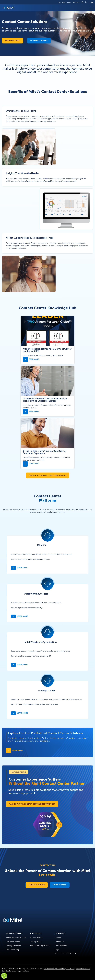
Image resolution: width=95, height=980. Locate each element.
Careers (58, 938)
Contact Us (59, 942)
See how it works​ (39, 41)
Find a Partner (60, 885)
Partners (76, 2)
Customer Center (65, 2)
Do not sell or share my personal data (16, 971)
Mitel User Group (13, 950)
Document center (13, 942)
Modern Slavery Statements (66, 954)
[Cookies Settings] (4, 976)
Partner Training (36, 938)
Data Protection (61, 946)
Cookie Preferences (83, 969)
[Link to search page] (83, 2)
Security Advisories (13, 946)
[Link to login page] (86, 2)
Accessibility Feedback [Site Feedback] (65, 969)
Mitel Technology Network (41, 946)
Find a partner (36, 942)
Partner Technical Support (16, 938)
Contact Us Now (37, 885)
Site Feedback (49, 969)
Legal (57, 950)
